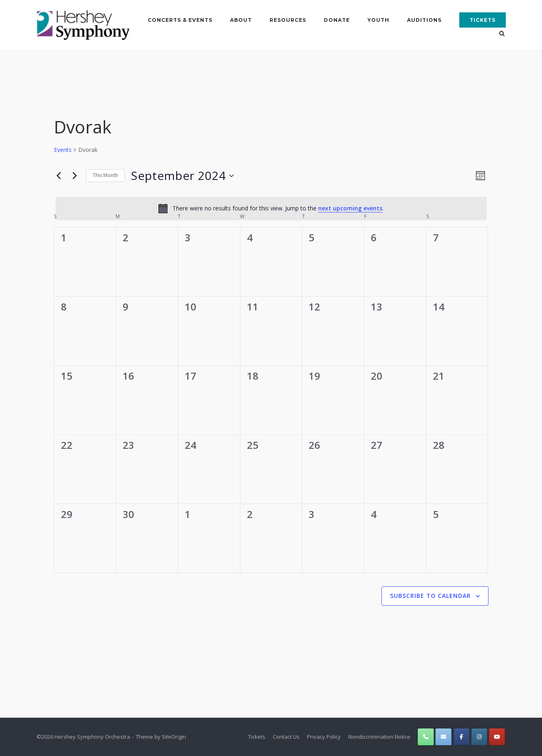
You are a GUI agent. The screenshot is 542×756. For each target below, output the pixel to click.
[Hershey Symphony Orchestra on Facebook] (462, 737)
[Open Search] (502, 34)
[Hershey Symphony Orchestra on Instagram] (479, 737)
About (241, 20)
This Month (105, 175)
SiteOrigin (174, 737)
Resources (288, 20)
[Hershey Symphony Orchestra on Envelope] (443, 737)
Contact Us (286, 737)
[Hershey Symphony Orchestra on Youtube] (497, 737)
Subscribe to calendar (430, 596)
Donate (337, 20)
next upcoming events (350, 208)
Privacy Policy (324, 737)
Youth (378, 20)
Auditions (424, 20)
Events (63, 150)
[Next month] (75, 175)
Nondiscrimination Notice (379, 737)
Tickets (483, 20)
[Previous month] (59, 175)
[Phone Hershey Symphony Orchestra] (426, 737)
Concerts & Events (180, 20)
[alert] (271, 208)
